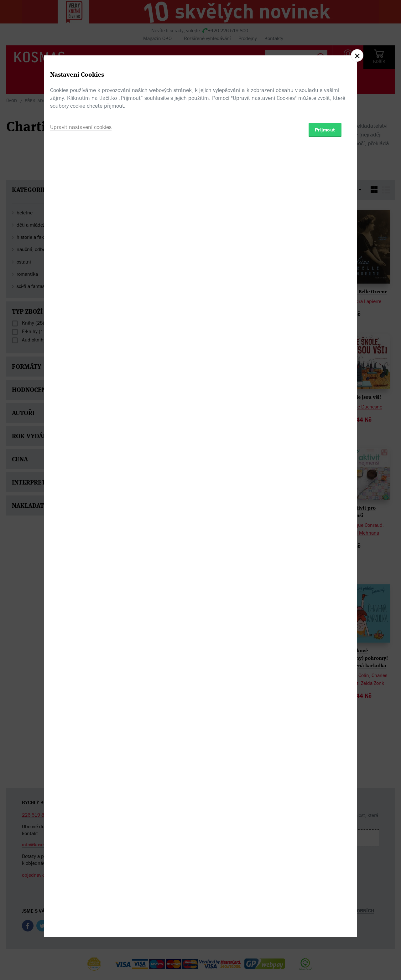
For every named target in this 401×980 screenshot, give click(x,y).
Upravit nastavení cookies (81, 524)
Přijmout (325, 526)
